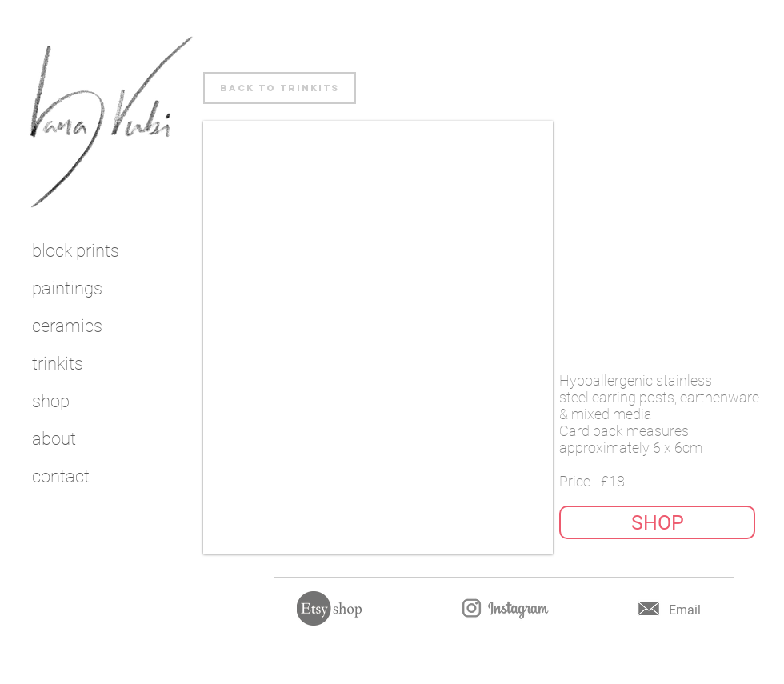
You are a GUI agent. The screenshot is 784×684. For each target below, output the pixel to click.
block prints (76, 251)
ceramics (67, 326)
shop (51, 401)
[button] (657, 522)
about (54, 439)
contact (61, 476)
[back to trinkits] (280, 88)
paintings (67, 288)
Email (685, 610)
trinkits (58, 364)
